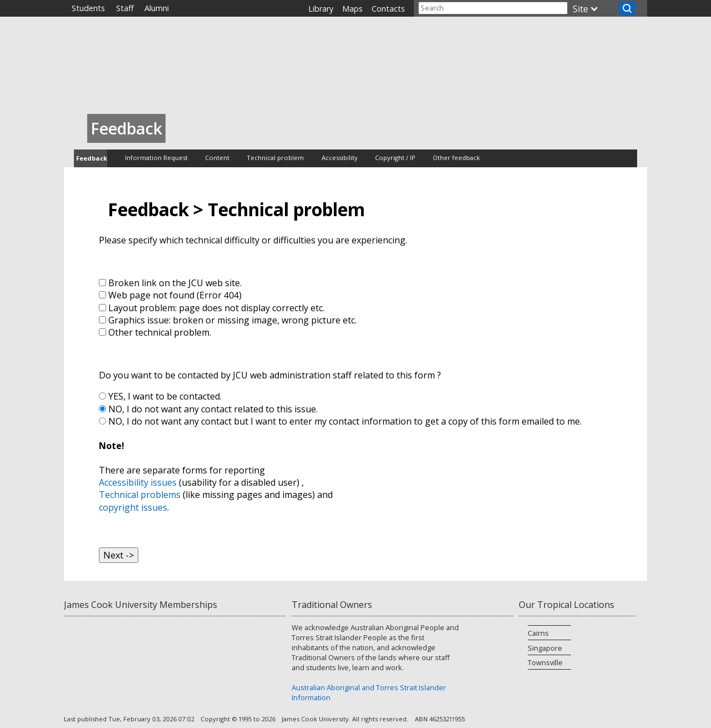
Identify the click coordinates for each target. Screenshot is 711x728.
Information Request (156, 158)
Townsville (545, 662)
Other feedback (456, 158)
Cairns (538, 633)
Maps (352, 9)
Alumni (157, 8)
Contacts (388, 9)
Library (321, 9)
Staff (125, 8)
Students (88, 8)
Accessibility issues (138, 482)
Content (217, 158)
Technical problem (275, 158)
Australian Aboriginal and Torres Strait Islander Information (369, 692)
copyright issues (133, 507)
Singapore (545, 648)
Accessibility (340, 158)
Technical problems (140, 495)
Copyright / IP (395, 158)
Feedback (92, 158)
